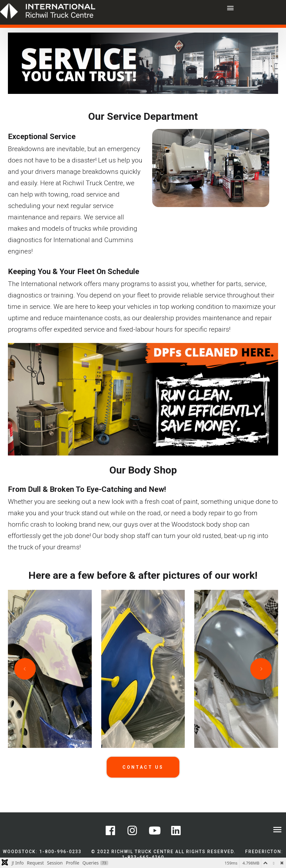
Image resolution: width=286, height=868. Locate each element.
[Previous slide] (25, 669)
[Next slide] (261, 669)
